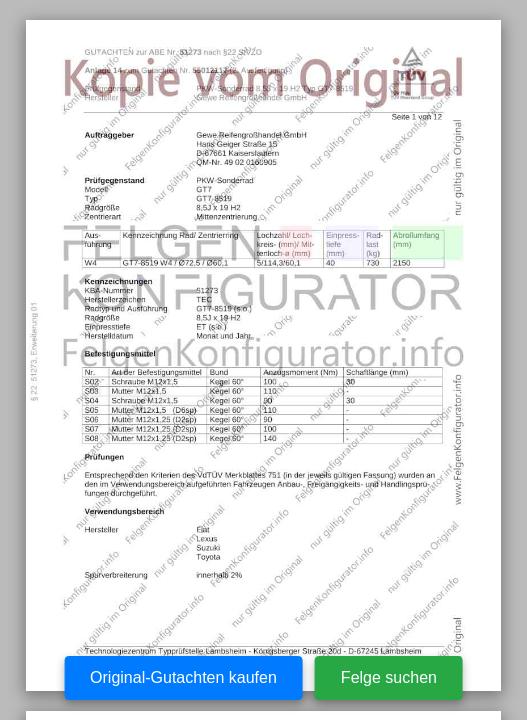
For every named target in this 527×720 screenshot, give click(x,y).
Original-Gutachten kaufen (183, 677)
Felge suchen (389, 677)
